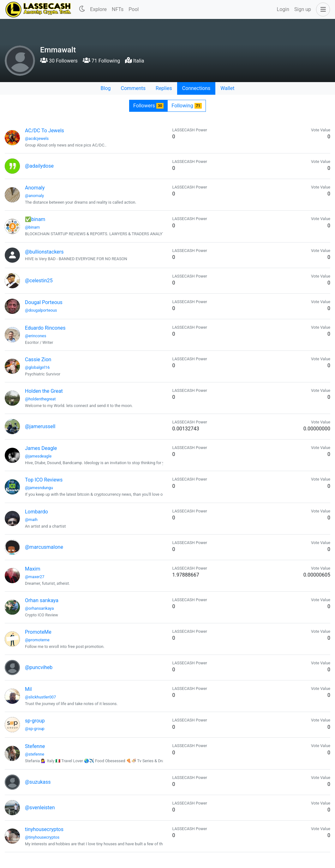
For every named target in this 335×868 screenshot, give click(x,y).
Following (187, 106)
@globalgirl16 (37, 367)
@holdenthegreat (40, 399)
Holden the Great (44, 391)
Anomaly (35, 188)
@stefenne (35, 754)
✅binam (35, 219)
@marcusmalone (44, 547)
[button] (322, 9)
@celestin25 (39, 281)
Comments (133, 88)
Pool (134, 9)
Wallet (227, 88)
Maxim (33, 569)
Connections (196, 88)
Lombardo (36, 512)
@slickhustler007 (40, 697)
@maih (31, 520)
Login (283, 9)
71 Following (101, 61)
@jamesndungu (39, 488)
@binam (32, 227)
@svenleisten (40, 808)
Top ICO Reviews (44, 480)
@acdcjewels (37, 138)
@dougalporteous (41, 310)
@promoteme (37, 640)
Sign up (303, 9)
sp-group (35, 721)
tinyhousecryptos (44, 829)
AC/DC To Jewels (45, 131)
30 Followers (59, 61)
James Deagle (41, 448)
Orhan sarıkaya (42, 600)
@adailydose (39, 166)
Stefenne (35, 746)
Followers (148, 106)
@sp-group (35, 729)
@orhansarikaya (39, 608)
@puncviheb (39, 667)
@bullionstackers (44, 252)
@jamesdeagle (38, 456)
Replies (164, 88)
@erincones (36, 336)
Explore (98, 9)
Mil (28, 689)
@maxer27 (35, 577)
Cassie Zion (38, 359)
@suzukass (38, 782)
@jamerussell (40, 426)
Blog (106, 88)
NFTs (118, 9)
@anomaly (34, 196)
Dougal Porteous (44, 302)
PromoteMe (38, 632)
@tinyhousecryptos (42, 837)
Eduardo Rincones (45, 328)
